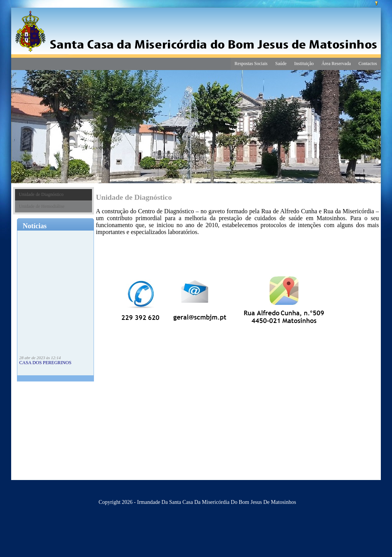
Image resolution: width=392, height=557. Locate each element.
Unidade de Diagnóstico (41, 194)
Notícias (35, 226)
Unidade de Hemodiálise (42, 206)
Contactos (368, 64)
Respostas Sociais (251, 64)
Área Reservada (336, 64)
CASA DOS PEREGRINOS (45, 364)
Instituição (304, 64)
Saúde (281, 64)
